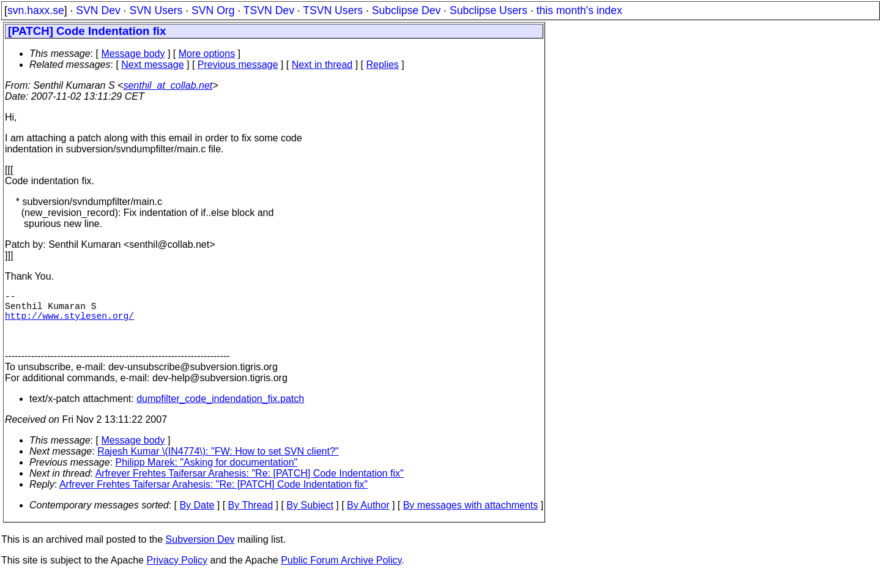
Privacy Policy (177, 572)
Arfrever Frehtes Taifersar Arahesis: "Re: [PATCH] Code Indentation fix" (250, 486)
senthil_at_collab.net (168, 85)
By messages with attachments (471, 517)
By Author (368, 517)
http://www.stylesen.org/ (69, 322)
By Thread (251, 517)
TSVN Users (333, 10)
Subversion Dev (200, 552)
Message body (133, 54)
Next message (152, 65)
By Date (197, 517)
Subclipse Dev (406, 10)
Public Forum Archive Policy (341, 572)
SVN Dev (98, 10)
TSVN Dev (269, 10)
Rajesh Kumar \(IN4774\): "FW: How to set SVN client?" (218, 463)
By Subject (310, 517)
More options (207, 54)
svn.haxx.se (36, 10)
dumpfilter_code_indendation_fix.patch (220, 411)
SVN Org (213, 10)
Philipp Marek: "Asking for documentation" (207, 474)
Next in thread (322, 65)
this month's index (579, 10)
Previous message (238, 65)
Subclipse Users (489, 10)
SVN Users (156, 10)
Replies (383, 65)
